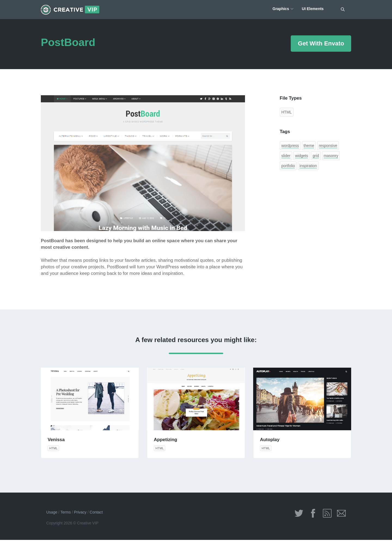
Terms (66, 513)
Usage (52, 513)
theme (309, 146)
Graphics (280, 10)
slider (286, 156)
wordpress (290, 146)
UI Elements (313, 10)
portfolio (288, 166)
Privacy (80, 513)
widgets (301, 156)
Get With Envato (321, 43)
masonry (331, 156)
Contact (96, 513)
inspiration (308, 166)
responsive (328, 146)
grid (316, 156)
